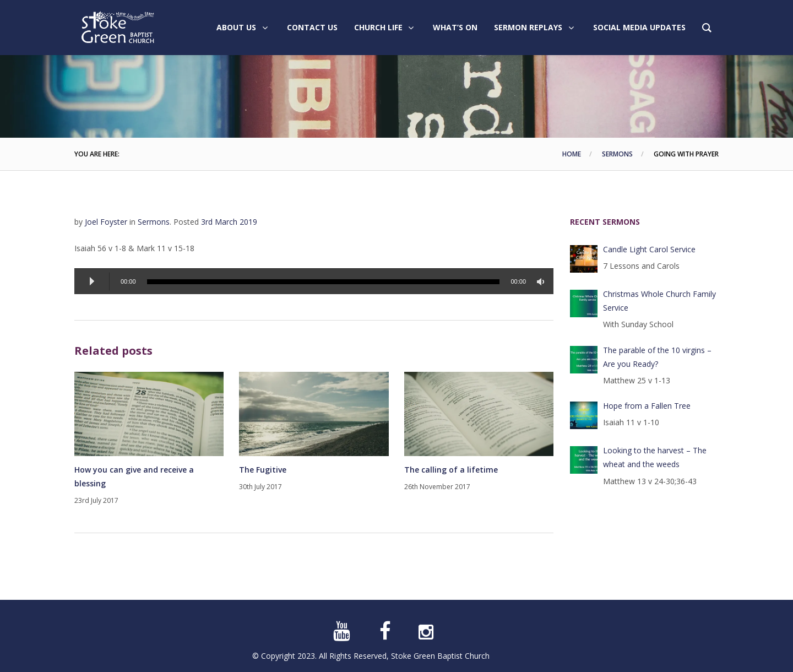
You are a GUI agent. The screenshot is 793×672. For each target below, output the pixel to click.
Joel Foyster (106, 222)
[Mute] (542, 282)
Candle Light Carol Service (649, 249)
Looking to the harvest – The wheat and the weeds (655, 457)
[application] (314, 281)
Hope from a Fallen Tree (647, 406)
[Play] (92, 281)
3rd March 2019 (229, 222)
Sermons (617, 154)
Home (572, 154)
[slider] (324, 282)
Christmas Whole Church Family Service (659, 301)
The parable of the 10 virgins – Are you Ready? (657, 357)
